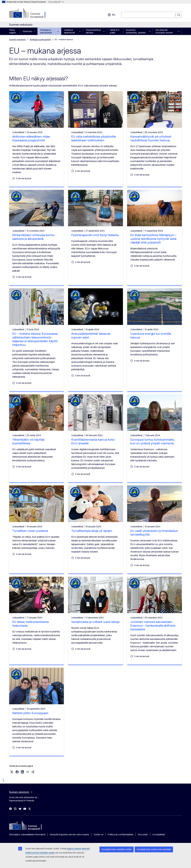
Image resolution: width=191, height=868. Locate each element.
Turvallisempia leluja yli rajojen (92, 531)
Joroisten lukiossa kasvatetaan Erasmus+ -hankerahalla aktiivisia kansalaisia (153, 626)
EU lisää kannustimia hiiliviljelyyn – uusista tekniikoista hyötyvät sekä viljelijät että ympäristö (153, 239)
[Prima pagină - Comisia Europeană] (31, 13)
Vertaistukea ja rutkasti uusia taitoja (95, 622)
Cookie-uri (98, 834)
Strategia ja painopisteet (46, 31)
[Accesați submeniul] (35, 31)
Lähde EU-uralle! (115, 31)
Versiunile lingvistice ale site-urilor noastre (69, 834)
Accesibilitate (159, 834)
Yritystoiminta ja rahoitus (93, 31)
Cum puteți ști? (56, 2)
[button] (12, 772)
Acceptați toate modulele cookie (117, 849)
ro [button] (112, 15)
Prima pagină (12, 31)
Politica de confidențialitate (121, 834)
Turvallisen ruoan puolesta (30, 531)
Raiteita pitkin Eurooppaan (30, 713)
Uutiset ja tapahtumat (69, 31)
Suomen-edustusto (17, 39)
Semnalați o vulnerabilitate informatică (27, 834)
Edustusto (27, 31)
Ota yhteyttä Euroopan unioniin (164, 31)
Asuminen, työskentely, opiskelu (136, 31)
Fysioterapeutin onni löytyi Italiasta (95, 235)
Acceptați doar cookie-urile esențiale (154, 849)
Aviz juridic (143, 834)
